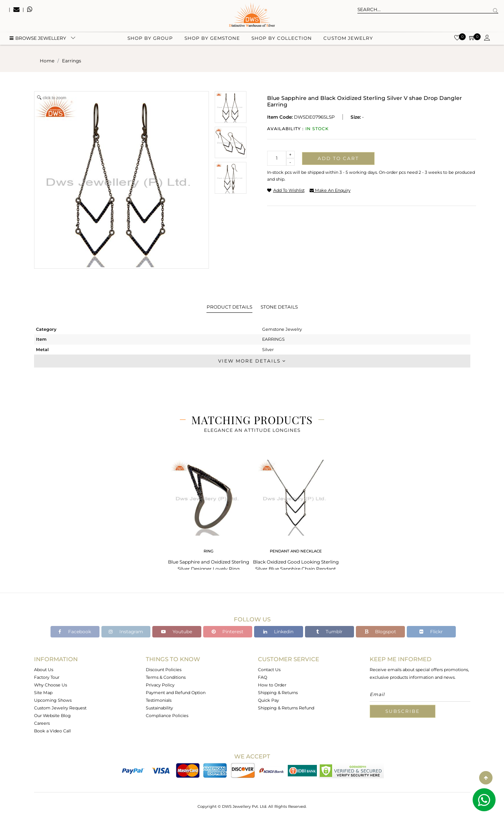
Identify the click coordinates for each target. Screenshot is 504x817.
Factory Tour (47, 677)
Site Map (43, 693)
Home (47, 61)
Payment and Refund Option (176, 693)
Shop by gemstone (212, 38)
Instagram (126, 632)
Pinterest (228, 632)
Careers (42, 723)
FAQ (263, 677)
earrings (72, 61)
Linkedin (278, 632)
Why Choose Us (51, 685)
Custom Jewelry (348, 38)
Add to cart (338, 158)
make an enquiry (330, 190)
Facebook (75, 632)
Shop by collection (282, 38)
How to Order (272, 685)
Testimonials (159, 700)
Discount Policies (164, 670)
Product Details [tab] (229, 307)
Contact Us (269, 670)
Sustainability (159, 708)
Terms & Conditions (166, 677)
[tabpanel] (209, 513)
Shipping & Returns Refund (286, 708)
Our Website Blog (52, 716)
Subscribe (403, 711)
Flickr (431, 632)
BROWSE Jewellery (38, 38)
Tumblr (329, 632)
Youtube (177, 632)
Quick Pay (268, 700)
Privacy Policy (160, 685)
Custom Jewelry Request (60, 708)
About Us (44, 670)
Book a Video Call (52, 731)
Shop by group (150, 38)
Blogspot (380, 632)
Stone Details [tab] (279, 307)
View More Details (252, 361)
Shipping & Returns (278, 693)
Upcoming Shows (53, 700)
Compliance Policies (167, 716)
